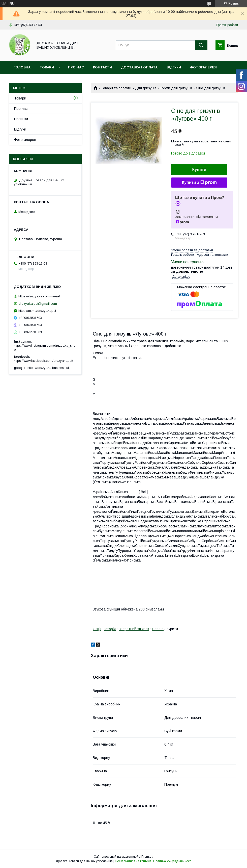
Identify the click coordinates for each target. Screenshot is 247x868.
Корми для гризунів (176, 88)
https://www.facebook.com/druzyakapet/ (43, 361)
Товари (47, 67)
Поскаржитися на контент (133, 861)
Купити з (199, 183)
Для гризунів (146, 88)
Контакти (102, 67)
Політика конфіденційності (172, 861)
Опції (97, 629)
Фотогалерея (203, 67)
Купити (199, 170)
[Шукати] (201, 45)
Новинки (21, 119)
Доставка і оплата (139, 67)
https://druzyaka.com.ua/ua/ (39, 296)
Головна (22, 67)
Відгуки (174, 67)
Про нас (76, 67)
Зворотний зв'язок (134, 629)
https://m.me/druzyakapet (37, 311)
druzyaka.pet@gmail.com (38, 304)
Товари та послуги (116, 88)
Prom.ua (147, 857)
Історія (110, 629)
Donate (158, 629)
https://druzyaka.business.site (49, 368)
